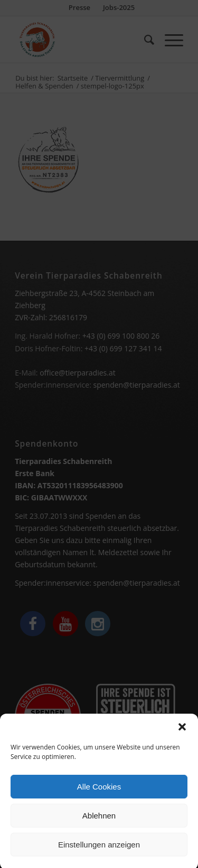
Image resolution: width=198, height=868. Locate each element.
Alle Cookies (99, 796)
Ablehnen (99, 825)
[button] (182, 736)
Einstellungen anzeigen (99, 854)
